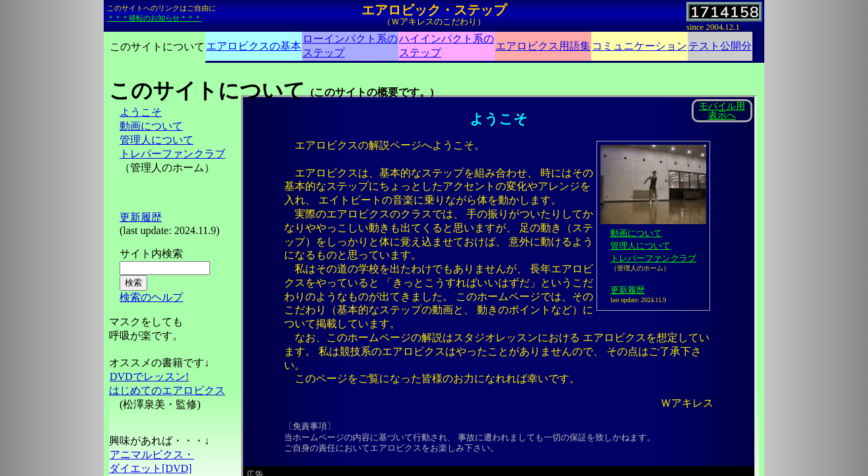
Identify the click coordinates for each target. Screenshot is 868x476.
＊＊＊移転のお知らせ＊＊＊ (154, 18)
